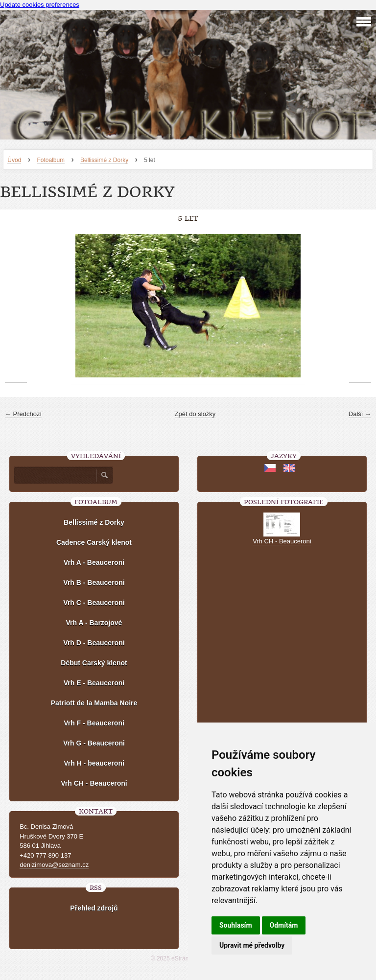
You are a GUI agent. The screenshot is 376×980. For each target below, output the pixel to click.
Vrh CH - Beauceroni (94, 783)
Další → (360, 414)
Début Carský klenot (94, 663)
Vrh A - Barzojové (94, 623)
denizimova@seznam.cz (54, 865)
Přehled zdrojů (94, 908)
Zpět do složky (195, 414)
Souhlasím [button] (236, 925)
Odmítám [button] (284, 925)
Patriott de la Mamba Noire (94, 703)
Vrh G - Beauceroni (94, 743)
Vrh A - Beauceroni (94, 562)
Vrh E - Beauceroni (94, 683)
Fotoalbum (51, 160)
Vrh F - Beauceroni (94, 723)
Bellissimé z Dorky (104, 160)
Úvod (14, 160)
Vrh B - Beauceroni (94, 583)
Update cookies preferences (40, 5)
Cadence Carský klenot (94, 542)
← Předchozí (23, 414)
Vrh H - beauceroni (94, 763)
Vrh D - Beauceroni (94, 643)
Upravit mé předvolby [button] (252, 945)
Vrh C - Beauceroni (94, 603)
